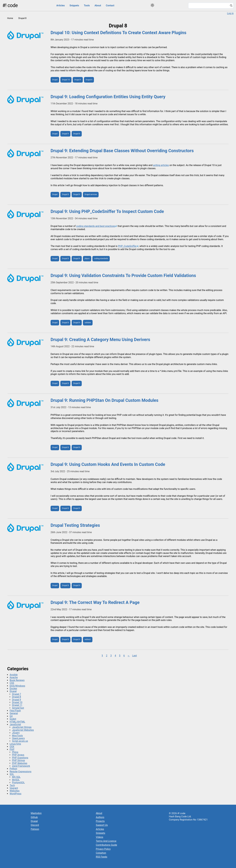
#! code (10, 5)
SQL (12, 774)
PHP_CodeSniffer (127, 246)
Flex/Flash (15, 711)
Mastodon (36, 813)
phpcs (87, 259)
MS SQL (16, 777)
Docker (13, 689)
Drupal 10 (66, 80)
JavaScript (15, 724)
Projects (100, 821)
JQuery (16, 733)
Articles (61, 5)
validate (88, 323)
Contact (110, 5)
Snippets (74, 5)
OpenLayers (18, 738)
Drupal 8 (89, 80)
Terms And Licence (106, 841)
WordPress (16, 794)
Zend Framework (21, 766)
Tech (12, 785)
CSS (12, 683)
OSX (12, 747)
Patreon (35, 829)
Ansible (14, 675)
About (98, 5)
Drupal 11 (17, 705)
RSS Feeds (102, 857)
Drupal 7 (16, 694)
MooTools (17, 736)
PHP (12, 749)
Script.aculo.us (20, 741)
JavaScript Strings (22, 727)
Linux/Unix (15, 744)
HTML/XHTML (17, 722)
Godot (13, 719)
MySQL (16, 780)
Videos (100, 837)
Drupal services (91, 194)
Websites (15, 791)
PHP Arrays (18, 755)
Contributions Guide (106, 845)
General (14, 713)
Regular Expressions (21, 772)
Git (11, 716)
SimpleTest (18, 708)
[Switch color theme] (152, 5)
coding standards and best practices (96, 226)
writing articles (161, 165)
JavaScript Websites (23, 730)
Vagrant (14, 788)
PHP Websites (20, 763)
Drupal (55, 80)
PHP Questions (20, 758)
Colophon (101, 853)
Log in (230, 13)
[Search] (231, 6)
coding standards (101, 259)
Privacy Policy (103, 849)
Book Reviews (17, 680)
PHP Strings (19, 760)
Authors (100, 817)
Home (10, 18)
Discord (35, 825)
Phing (15, 752)
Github (34, 817)
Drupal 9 (78, 80)
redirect (88, 639)
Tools (87, 5)
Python (13, 769)
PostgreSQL (18, 783)
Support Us (102, 825)
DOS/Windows (17, 686)
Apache (14, 677)
